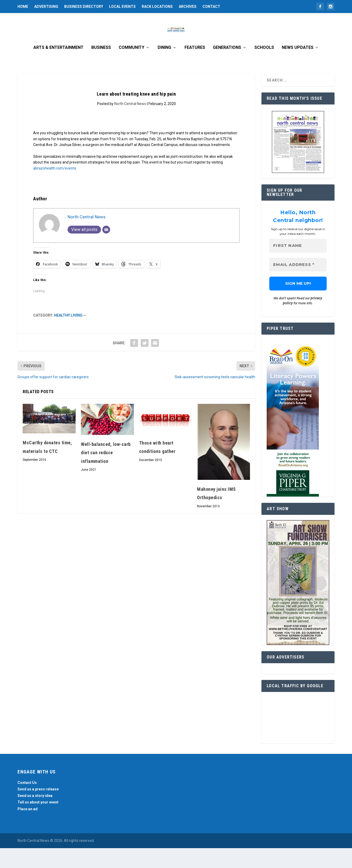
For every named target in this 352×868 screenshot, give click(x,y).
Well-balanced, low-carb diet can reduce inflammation (106, 473)
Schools (264, 68)
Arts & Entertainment (58, 68)
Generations (227, 68)
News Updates (298, 68)
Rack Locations (157, 7)
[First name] (298, 266)
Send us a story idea (35, 816)
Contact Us (27, 802)
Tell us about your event (38, 822)
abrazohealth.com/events (55, 188)
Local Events (122, 7)
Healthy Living (68, 335)
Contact (211, 7)
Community (132, 68)
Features (195, 68)
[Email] (106, 249)
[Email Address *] (298, 285)
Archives (188, 7)
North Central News (130, 124)
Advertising (46, 7)
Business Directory (84, 7)
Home (23, 7)
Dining (164, 68)
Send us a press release (38, 809)
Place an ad (28, 829)
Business (101, 68)
